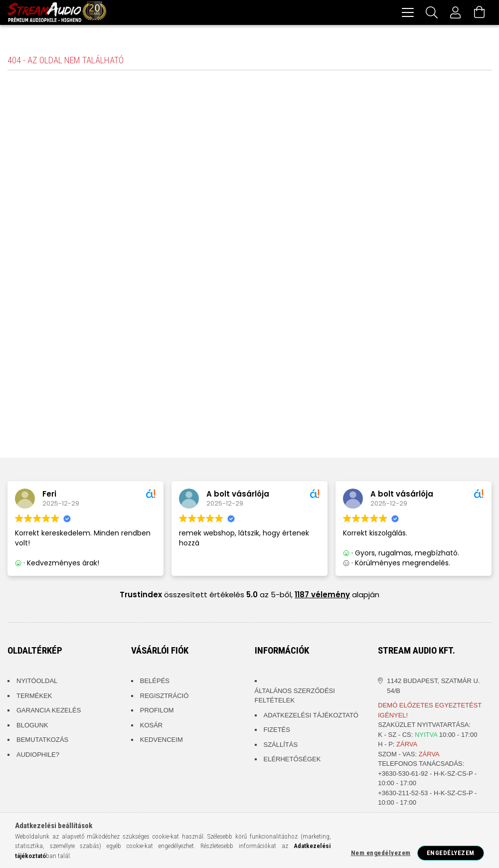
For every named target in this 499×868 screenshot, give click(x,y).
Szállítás (281, 746)
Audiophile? (38, 756)
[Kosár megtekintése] (480, 12)
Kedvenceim (162, 741)
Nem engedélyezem (381, 853)
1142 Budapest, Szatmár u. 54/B (433, 687)
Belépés (155, 682)
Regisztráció (165, 697)
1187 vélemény (322, 596)
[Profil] (456, 12)
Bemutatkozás (42, 741)
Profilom (157, 712)
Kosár (152, 727)
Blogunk (32, 727)
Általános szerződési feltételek (295, 697)
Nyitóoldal (37, 682)
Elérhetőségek (292, 761)
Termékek (34, 697)
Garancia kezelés (49, 712)
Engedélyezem (451, 853)
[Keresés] (432, 12)
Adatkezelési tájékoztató (311, 717)
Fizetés (277, 731)
